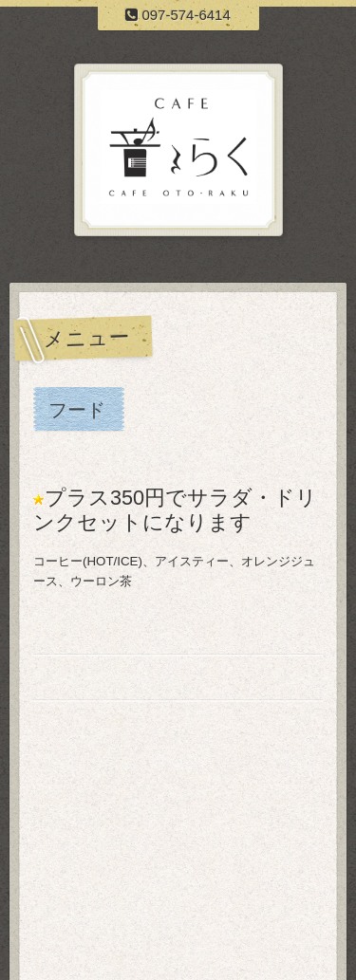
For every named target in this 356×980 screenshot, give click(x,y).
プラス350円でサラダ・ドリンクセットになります (175, 510)
